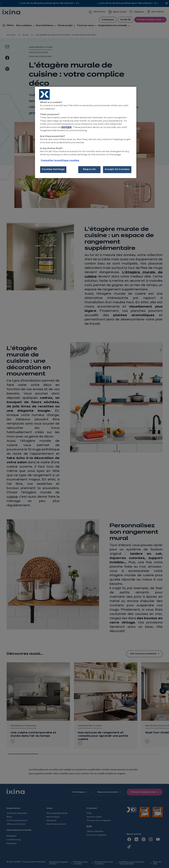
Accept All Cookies (117, 169)
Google (66, 127)
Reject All (89, 169)
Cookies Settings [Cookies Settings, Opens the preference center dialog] (53, 169)
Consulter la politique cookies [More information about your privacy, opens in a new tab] (60, 161)
